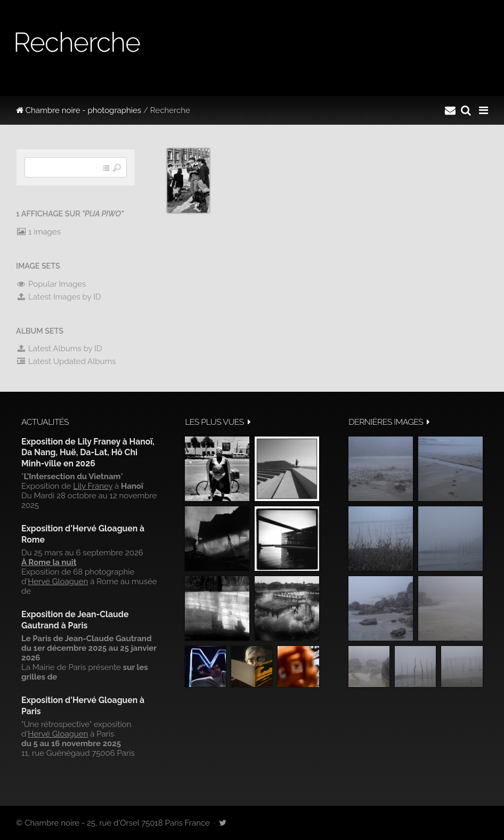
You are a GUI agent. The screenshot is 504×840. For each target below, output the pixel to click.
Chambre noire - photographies (79, 110)
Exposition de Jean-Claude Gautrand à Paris (75, 620)
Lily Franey (93, 486)
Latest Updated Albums (66, 361)
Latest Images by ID (59, 297)
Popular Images (51, 284)
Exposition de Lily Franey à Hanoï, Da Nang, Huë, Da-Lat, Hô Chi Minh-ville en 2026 (88, 453)
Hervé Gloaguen (58, 581)
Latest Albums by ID (59, 349)
